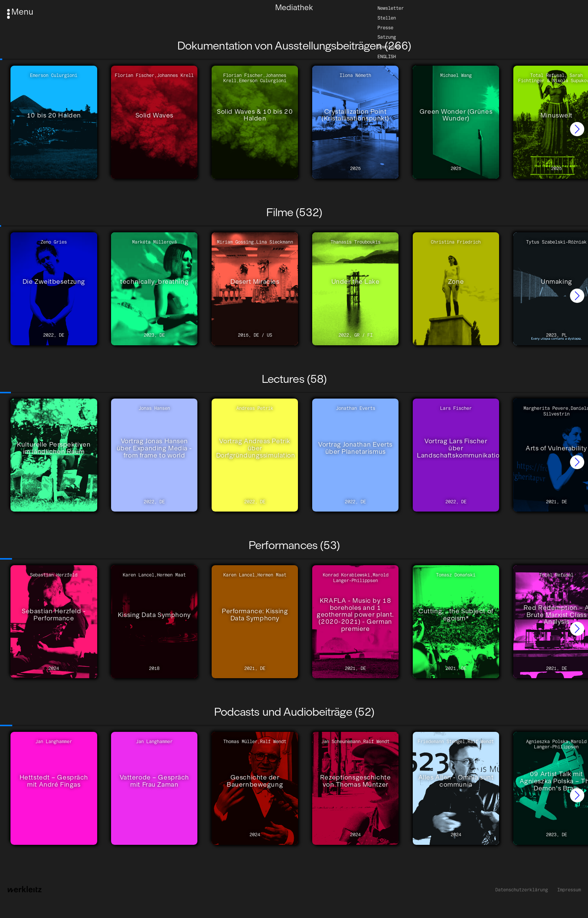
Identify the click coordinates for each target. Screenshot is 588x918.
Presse (385, 27)
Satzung (387, 37)
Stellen (387, 17)
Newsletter (391, 8)
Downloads (389, 47)
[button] (577, 129)
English (387, 56)
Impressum (569, 890)
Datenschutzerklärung (522, 890)
